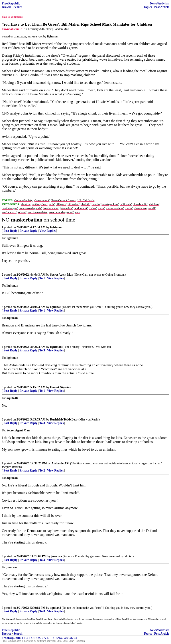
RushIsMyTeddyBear (64, 419)
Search (18, 7)
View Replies (48, 231)
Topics (148, 7)
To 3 (42, 350)
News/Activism (160, 3)
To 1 (42, 278)
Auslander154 (60, 463)
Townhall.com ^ (12, 29)
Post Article (162, 7)
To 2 (42, 471)
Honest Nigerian (61, 387)
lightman (56, 227)
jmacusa (57, 556)
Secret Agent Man (62, 275)
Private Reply (28, 231)
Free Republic (11, 3)
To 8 (42, 611)
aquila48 (56, 307)
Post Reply (10, 231)
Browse (7, 7)
